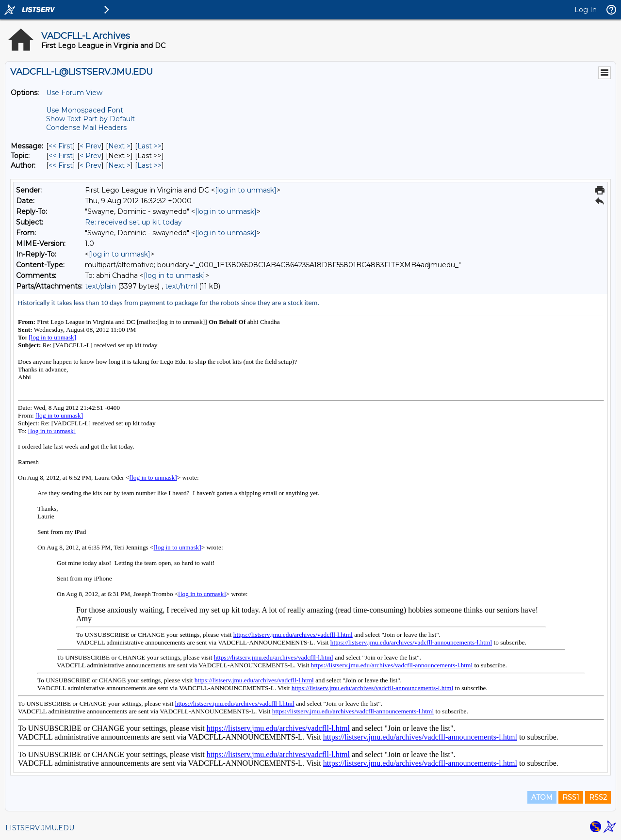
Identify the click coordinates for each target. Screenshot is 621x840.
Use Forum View (74, 93)
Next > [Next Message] (119, 146)
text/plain (100, 286)
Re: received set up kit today (133, 222)
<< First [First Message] (61, 146)
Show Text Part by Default (90, 119)
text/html (181, 286)
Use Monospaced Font (85, 110)
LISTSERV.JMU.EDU (40, 828)
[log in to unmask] (246, 190)
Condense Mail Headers (86, 128)
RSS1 (571, 797)
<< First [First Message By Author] (61, 165)
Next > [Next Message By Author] (119, 165)
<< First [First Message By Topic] (61, 156)
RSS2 (598, 797)
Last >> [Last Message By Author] (149, 165)
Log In (586, 10)
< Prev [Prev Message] (90, 146)
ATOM (542, 797)
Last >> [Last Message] (149, 146)
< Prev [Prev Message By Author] (90, 165)
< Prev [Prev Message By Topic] (90, 156)
